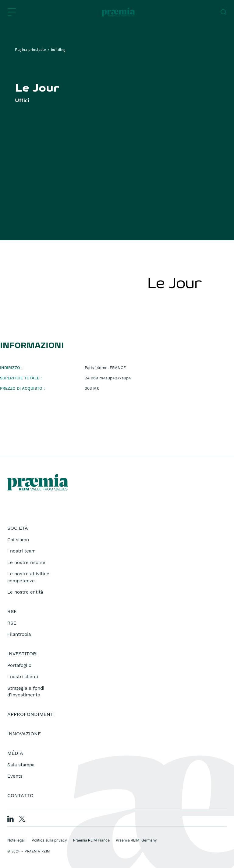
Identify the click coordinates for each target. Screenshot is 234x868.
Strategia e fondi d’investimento (26, 692)
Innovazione (24, 734)
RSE (12, 623)
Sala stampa (21, 765)
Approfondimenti (31, 714)
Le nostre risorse (26, 563)
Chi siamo (18, 540)
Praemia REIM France (91, 840)
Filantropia (19, 634)
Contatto (20, 795)
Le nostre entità (25, 592)
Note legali (16, 840)
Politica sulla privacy (49, 840)
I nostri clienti (23, 677)
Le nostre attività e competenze (28, 577)
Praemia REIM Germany (136, 840)
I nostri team (21, 551)
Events (15, 776)
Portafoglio (19, 665)
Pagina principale (30, 50)
